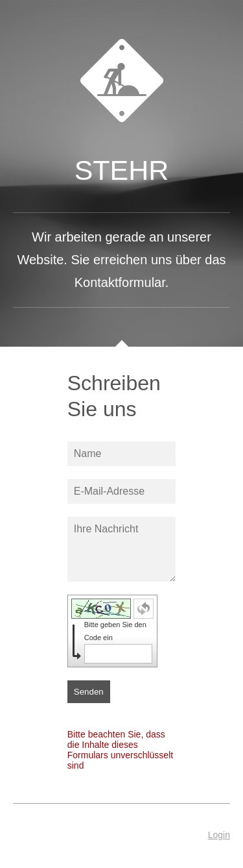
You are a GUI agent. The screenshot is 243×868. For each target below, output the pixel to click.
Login (219, 835)
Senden (89, 692)
